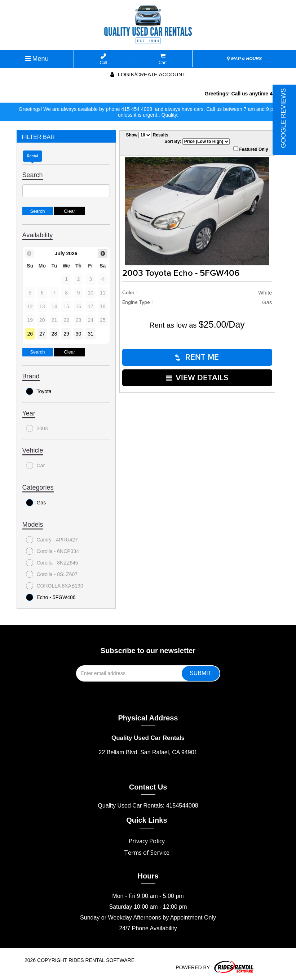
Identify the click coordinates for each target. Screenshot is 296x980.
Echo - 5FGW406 (51, 597)
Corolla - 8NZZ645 (52, 563)
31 (90, 334)
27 (42, 334)
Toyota (39, 391)
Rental (33, 156)
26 (30, 334)
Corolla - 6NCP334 (53, 551)
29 (66, 334)
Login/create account (148, 74)
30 (79, 334)
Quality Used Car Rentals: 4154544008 (148, 806)
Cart (163, 59)
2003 (37, 428)
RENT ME (197, 357)
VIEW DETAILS (197, 378)
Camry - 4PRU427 (52, 540)
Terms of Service (147, 853)
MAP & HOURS (244, 59)
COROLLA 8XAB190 (55, 586)
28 (54, 334)
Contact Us (148, 787)
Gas (36, 503)
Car (36, 466)
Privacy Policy (147, 841)
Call (104, 59)
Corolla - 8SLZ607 (52, 574)
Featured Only (251, 149)
